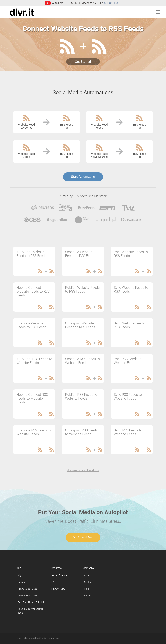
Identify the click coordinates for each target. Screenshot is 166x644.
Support (88, 596)
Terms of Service (59, 575)
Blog (86, 589)
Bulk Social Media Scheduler (32, 602)
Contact (88, 582)
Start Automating (83, 177)
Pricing (21, 582)
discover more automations (83, 470)
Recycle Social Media (28, 596)
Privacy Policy (58, 589)
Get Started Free (83, 537)
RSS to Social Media (28, 589)
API (53, 582)
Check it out (113, 3)
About (87, 575)
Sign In (21, 575)
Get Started (83, 62)
